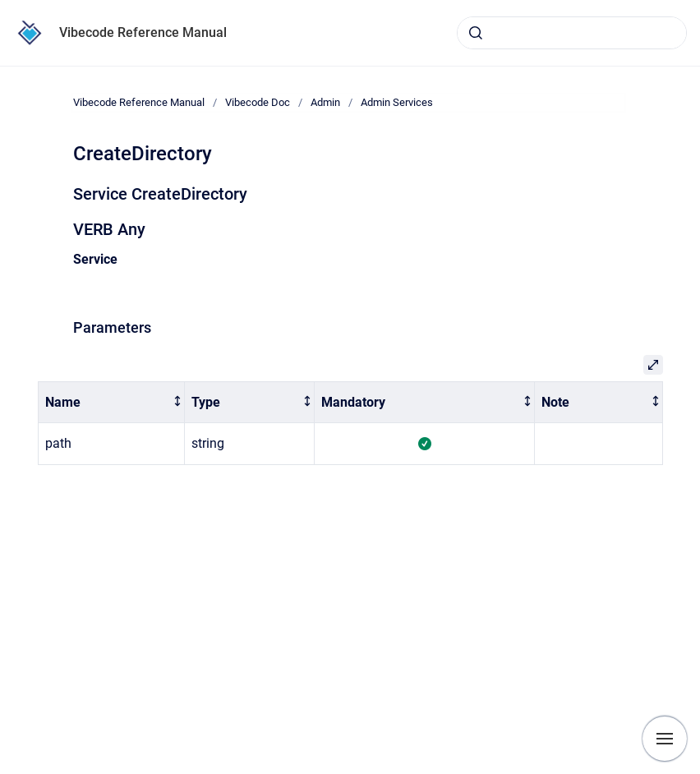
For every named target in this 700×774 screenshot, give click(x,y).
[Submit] (476, 33)
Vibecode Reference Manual (143, 32)
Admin (325, 102)
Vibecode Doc (258, 102)
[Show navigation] (665, 739)
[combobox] (572, 33)
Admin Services (397, 102)
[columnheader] (111, 402)
